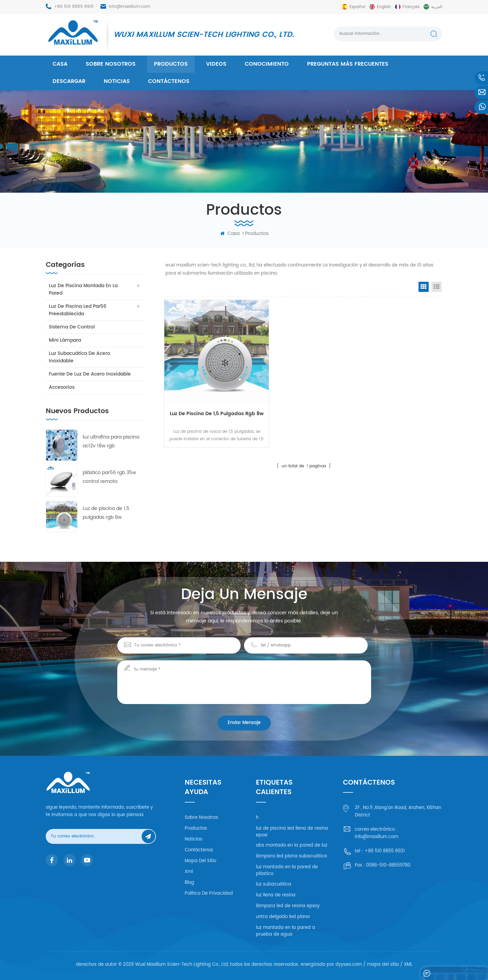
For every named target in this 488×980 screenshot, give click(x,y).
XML (408, 965)
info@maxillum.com (129, 7)
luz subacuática (273, 884)
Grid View (424, 287)
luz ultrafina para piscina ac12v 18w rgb (111, 441)
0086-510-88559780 (388, 865)
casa (60, 64)
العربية (437, 7)
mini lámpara (65, 340)
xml (189, 872)
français (411, 7)
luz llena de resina (276, 895)
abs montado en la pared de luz (292, 845)
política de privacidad (209, 893)
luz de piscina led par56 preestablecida (78, 310)
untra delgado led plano (283, 917)
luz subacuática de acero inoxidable (80, 357)
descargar (69, 81)
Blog (189, 883)
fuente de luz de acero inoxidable (90, 374)
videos (216, 64)
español (357, 7)
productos (171, 64)
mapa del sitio (200, 861)
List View (436, 287)
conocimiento (267, 64)
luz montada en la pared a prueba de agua (286, 931)
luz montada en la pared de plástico (287, 870)
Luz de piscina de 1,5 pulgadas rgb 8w (106, 513)
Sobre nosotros (111, 64)
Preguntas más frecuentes (348, 64)
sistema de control (72, 327)
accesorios (62, 387)
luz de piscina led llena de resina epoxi (292, 832)
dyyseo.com (349, 965)
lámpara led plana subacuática (291, 856)
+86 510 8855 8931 (74, 7)
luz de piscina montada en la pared (84, 289)
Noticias (117, 81)
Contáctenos (169, 81)
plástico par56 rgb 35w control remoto (109, 477)
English (384, 7)
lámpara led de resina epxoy (288, 906)
